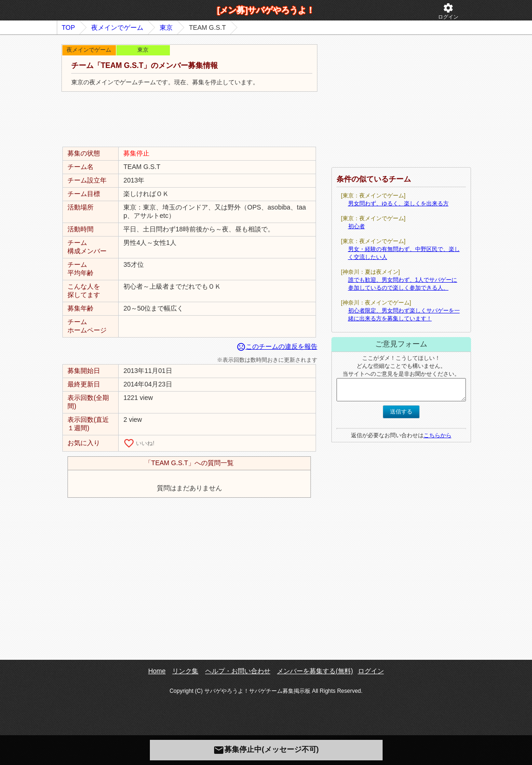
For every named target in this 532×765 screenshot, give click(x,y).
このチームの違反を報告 (277, 346)
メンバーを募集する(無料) (315, 671)
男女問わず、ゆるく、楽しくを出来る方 (398, 203)
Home (157, 671)
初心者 (357, 226)
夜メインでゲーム (117, 27)
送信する (401, 412)
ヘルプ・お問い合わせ (238, 671)
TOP (69, 27)
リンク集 (185, 671)
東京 (166, 27)
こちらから (438, 435)
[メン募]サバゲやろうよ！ (266, 10)
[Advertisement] (189, 120)
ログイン (448, 11)
